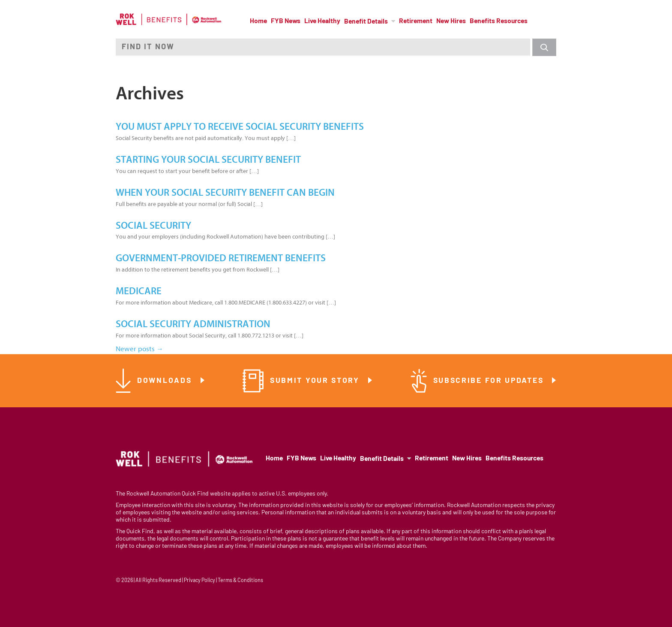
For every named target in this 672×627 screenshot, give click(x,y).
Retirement (416, 21)
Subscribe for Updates (490, 381)
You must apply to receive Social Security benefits (240, 127)
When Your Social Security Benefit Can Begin (225, 193)
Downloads (166, 381)
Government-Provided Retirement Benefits (221, 258)
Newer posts (139, 349)
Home (258, 21)
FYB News (286, 21)
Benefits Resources (499, 21)
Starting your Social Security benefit (208, 160)
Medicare (139, 291)
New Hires (451, 21)
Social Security (153, 226)
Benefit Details (366, 22)
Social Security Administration (193, 324)
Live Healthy (322, 21)
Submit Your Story (316, 381)
